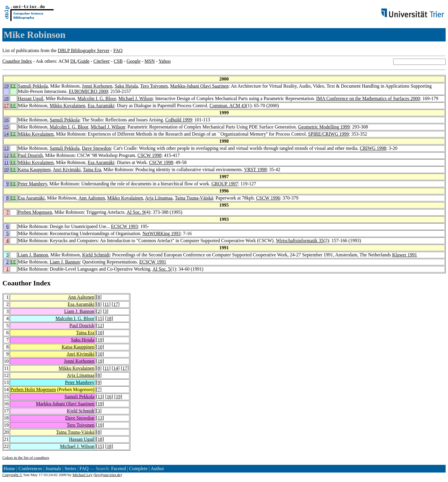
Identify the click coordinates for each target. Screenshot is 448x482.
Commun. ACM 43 (228, 106)
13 (6, 148)
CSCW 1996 (268, 198)
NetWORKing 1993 (161, 233)
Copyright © (12, 475)
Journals (53, 469)
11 (6, 162)
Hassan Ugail (31, 98)
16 (6, 120)
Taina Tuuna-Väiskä (194, 198)
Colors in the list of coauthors (26, 458)
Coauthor (17, 283)
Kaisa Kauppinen (34, 169)
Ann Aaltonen (92, 198)
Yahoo (164, 61)
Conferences (30, 469)
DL (73, 61)
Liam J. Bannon (33, 255)
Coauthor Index (17, 61)
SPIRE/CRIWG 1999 (329, 134)
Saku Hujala (126, 86)
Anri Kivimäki (67, 169)
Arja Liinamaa (159, 198)
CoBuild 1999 (179, 120)
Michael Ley (83, 475)
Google (134, 61)
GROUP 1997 (225, 184)
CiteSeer (102, 61)
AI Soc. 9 (136, 212)
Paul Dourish (30, 155)
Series (70, 469)
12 (6, 155)
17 (6, 106)
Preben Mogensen (35, 212)
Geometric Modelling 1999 (324, 127)
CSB (118, 61)
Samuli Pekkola (33, 86)
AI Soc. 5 (162, 269)
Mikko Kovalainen (68, 106)
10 (6, 169)
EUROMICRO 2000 (89, 91)
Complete (138, 469)
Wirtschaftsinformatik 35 (300, 241)
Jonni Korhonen (97, 86)
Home (9, 469)
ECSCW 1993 (125, 226)
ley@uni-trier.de (108, 475)
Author (157, 469)
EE (13, 86)
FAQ (118, 50)
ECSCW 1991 (153, 262)
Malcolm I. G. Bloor (97, 98)
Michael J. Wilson (136, 98)
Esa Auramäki (101, 106)
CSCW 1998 (149, 155)
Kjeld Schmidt (96, 255)
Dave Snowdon (97, 148)
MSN (150, 61)
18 (6, 98)
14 (6, 134)
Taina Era (92, 169)
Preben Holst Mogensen (33, 389)
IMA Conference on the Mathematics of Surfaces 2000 (368, 98)
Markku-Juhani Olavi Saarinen (199, 86)
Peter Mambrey (33, 184)
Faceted (118, 469)
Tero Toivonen (154, 86)
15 (6, 127)
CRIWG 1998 (373, 148)
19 (6, 86)
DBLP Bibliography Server (84, 50)
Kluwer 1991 (404, 255)
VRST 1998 (255, 169)
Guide (84, 61)
